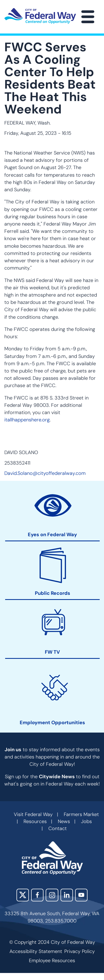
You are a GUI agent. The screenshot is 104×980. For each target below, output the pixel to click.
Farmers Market (81, 814)
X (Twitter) (23, 895)
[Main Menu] (88, 17)
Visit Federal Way (33, 814)
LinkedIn (67, 895)
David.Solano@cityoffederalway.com (45, 473)
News (64, 821)
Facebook (37, 895)
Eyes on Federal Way (52, 535)
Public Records (53, 593)
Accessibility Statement (36, 951)
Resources (35, 821)
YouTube (81, 895)
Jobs (86, 821)
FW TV (52, 652)
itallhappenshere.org (27, 420)
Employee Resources (52, 961)
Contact (58, 828)
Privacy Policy (80, 951)
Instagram (52, 895)
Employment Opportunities (52, 723)
